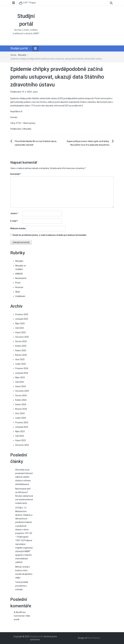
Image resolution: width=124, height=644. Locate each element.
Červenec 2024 (22, 391)
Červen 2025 (21, 341)
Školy (18, 292)
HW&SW (19, 274)
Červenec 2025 (22, 337)
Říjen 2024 (20, 377)
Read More (15, 112)
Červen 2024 (21, 396)
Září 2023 (20, 436)
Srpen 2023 (20, 440)
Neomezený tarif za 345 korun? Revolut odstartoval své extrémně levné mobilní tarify (24, 496)
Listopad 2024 (22, 373)
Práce (18, 283)
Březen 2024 (21, 409)
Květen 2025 (21, 346)
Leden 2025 (21, 364)
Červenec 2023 (22, 445)
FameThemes (94, 638)
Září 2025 (20, 328)
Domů (13, 55)
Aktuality (22, 55)
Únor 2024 (20, 413)
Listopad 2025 (22, 319)
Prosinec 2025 (22, 314)
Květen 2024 (21, 400)
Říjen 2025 (20, 324)
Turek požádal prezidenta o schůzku (22, 586)
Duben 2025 (21, 350)
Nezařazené (21, 278)
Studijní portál (19, 48)
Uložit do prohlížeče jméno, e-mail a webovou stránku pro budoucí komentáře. (50, 235)
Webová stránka (18, 228)
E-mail (14, 221)
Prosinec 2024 (22, 368)
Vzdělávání (20, 296)
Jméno (14, 213)
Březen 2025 (21, 355)
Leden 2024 (21, 418)
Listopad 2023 (22, 427)
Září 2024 (20, 382)
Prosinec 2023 (22, 423)
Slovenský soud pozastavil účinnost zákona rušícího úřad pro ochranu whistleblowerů (24, 477)
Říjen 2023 (20, 431)
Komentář (16, 174)
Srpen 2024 (20, 386)
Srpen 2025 (20, 332)
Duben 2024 (21, 404)
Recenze (19, 287)
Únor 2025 (20, 359)
